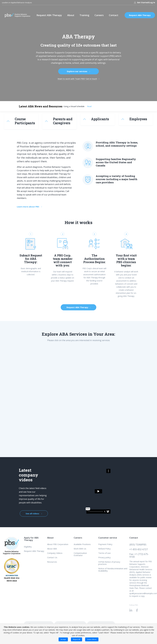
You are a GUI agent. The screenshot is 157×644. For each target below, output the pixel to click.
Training (84, 15)
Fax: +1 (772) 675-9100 (139, 555)
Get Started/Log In (145, 2)
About (71, 15)
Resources (52, 562)
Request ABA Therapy (49, 15)
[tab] (21, 121)
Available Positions (82, 544)
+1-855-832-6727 (139, 549)
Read (89, 106)
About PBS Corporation (58, 544)
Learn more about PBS (29, 207)
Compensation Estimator (80, 554)
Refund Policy (104, 549)
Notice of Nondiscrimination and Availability (113, 570)
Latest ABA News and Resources (41, 106)
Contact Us (52, 557)
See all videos (34, 513)
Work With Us (80, 549)
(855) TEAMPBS (138, 544)
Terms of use (104, 553)
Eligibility (28, 547)
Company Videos (55, 553)
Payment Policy (105, 544)
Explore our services (78, 71)
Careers (99, 15)
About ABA (52, 549)
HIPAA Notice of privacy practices (109, 563)
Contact (114, 15)
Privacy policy (104, 557)
